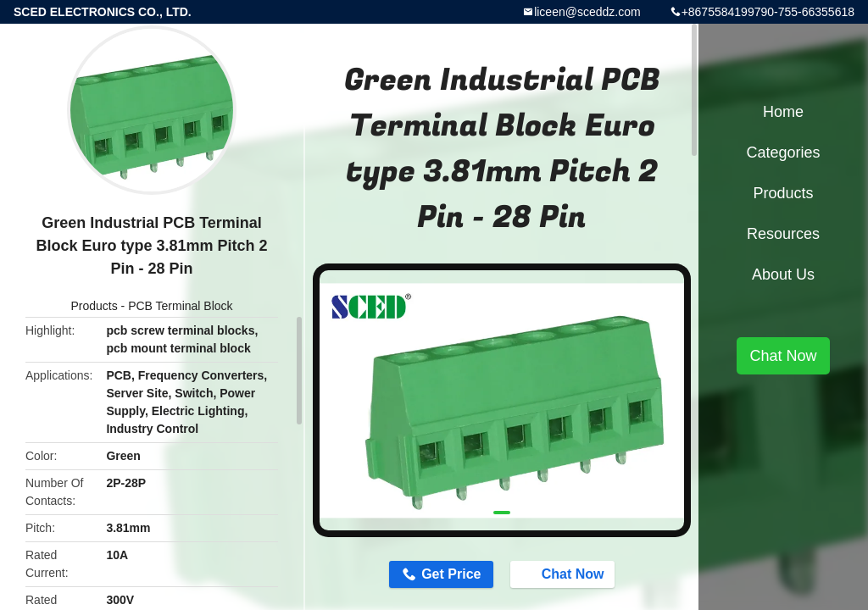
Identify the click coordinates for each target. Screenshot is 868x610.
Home (783, 112)
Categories (783, 152)
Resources (783, 234)
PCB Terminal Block (180, 306)
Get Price (451, 574)
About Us (783, 274)
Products (94, 306)
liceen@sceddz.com (587, 12)
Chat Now (565, 574)
